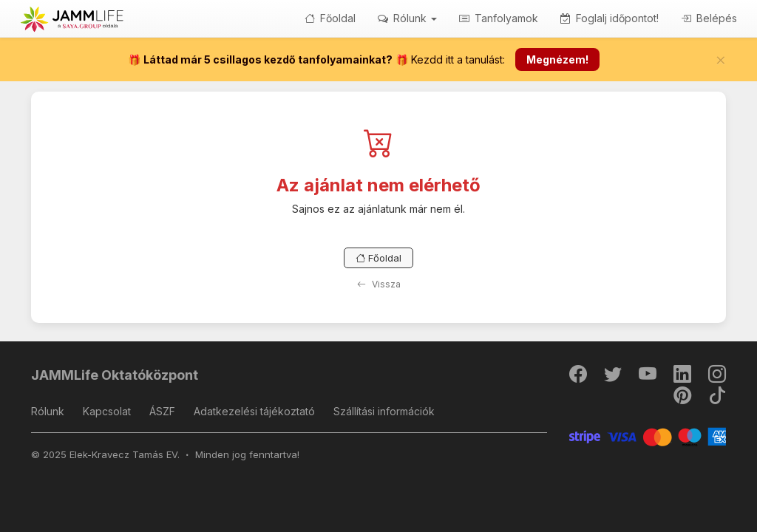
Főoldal (330, 18)
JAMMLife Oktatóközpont (115, 375)
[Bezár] (721, 60)
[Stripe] (648, 436)
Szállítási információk (384, 411)
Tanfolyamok (499, 18)
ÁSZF (162, 411)
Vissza (379, 284)
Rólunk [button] (407, 18)
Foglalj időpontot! (610, 18)
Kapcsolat (107, 411)
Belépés (709, 18)
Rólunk (48, 411)
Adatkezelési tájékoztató (254, 411)
